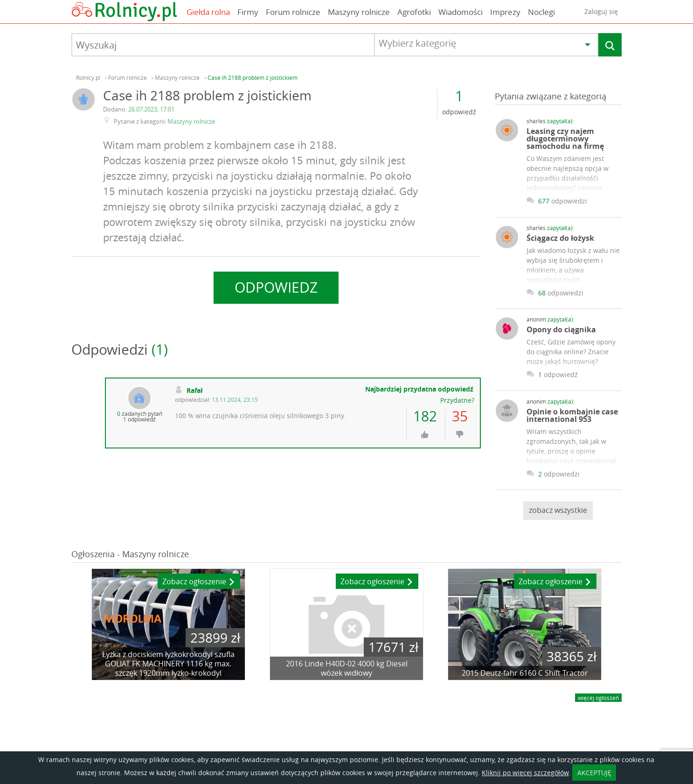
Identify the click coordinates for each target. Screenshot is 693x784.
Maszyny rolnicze (359, 12)
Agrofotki (414, 12)
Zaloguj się (601, 11)
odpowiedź (459, 112)
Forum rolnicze (293, 12)
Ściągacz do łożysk (560, 238)
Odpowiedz (276, 287)
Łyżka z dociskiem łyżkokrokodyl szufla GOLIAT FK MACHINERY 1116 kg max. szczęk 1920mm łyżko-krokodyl (168, 664)
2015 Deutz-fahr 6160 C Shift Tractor (525, 673)
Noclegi (541, 12)
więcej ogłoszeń (598, 698)
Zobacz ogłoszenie (199, 582)
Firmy (248, 12)
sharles (550, 121)
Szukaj (610, 46)
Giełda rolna (208, 12)
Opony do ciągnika (561, 329)
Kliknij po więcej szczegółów (525, 773)
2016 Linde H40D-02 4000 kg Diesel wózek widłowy (347, 668)
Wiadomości (461, 12)
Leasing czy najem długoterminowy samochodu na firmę (565, 139)
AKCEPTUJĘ (594, 773)
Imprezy (505, 12)
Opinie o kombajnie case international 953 (572, 415)
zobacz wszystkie (558, 510)
